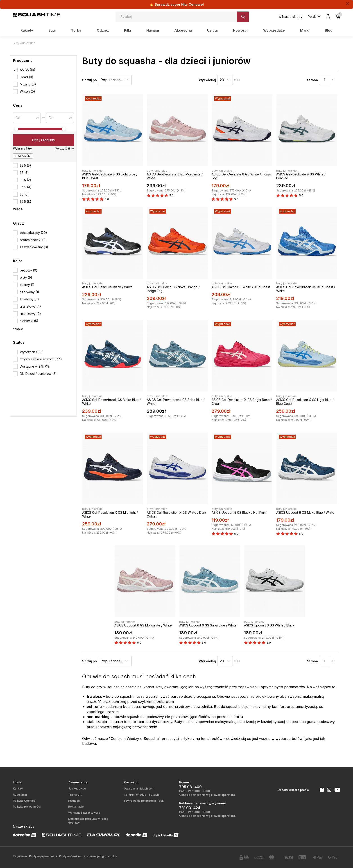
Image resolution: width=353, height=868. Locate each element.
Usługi (212, 30)
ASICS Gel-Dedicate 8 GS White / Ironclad (301, 176)
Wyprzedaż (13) (32, 352)
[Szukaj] (243, 17)
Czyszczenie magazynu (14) (41, 359)
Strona (312, 80)
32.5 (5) (25, 165)
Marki (305, 30)
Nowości (240, 30)
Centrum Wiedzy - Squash (141, 795)
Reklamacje (76, 807)
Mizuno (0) (28, 84)
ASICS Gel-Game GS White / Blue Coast (241, 287)
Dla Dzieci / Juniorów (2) (38, 374)
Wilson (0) (27, 91)
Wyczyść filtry (65, 149)
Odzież (103, 30)
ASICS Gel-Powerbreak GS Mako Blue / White (111, 402)
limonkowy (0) (30, 314)
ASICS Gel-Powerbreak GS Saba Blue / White (176, 402)
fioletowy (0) (29, 299)
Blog (329, 30)
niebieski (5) (29, 321)
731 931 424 (190, 808)
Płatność (74, 801)
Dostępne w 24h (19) (35, 366)
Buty (52, 30)
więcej (18, 209)
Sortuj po (89, 80)
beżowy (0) (29, 270)
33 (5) (24, 173)
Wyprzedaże (274, 30)
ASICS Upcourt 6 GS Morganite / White (143, 625)
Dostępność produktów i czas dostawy (88, 821)
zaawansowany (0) (34, 247)
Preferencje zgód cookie (101, 856)
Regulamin (20, 795)
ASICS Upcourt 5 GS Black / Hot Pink (239, 512)
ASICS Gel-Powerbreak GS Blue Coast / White (306, 289)
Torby (76, 30)
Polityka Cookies (24, 801)
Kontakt (18, 789)
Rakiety (27, 30)
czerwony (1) (29, 292)
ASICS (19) (28, 70)
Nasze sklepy (291, 17)
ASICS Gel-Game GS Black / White (107, 287)
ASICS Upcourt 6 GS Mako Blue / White (305, 512)
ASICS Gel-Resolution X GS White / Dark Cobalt (176, 514)
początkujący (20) (33, 233)
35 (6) (24, 194)
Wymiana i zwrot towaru (84, 813)
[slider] (16, 129)
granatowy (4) (30, 306)
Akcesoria (183, 30)
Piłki (128, 30)
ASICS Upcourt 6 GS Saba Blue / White (208, 625)
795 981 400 (190, 787)
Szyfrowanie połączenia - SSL (144, 801)
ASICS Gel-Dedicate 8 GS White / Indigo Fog (241, 176)
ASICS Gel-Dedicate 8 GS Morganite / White (175, 176)
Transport (75, 795)
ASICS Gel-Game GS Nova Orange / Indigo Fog (173, 289)
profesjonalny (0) (33, 240)
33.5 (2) (25, 180)
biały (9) (26, 277)
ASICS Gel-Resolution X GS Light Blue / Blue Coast (305, 402)
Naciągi (153, 30)
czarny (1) (27, 285)
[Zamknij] (347, 4)
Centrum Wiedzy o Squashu (135, 739)
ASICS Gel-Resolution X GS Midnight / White (110, 514)
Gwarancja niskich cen (139, 789)
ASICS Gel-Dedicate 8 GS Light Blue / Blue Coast (110, 176)
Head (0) (27, 77)
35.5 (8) (26, 201)
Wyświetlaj (207, 80)
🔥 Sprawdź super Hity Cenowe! (177, 4)
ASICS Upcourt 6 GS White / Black (269, 625)
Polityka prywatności (27, 807)
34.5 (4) (26, 187)
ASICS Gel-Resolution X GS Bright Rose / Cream (242, 402)
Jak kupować (77, 789)
